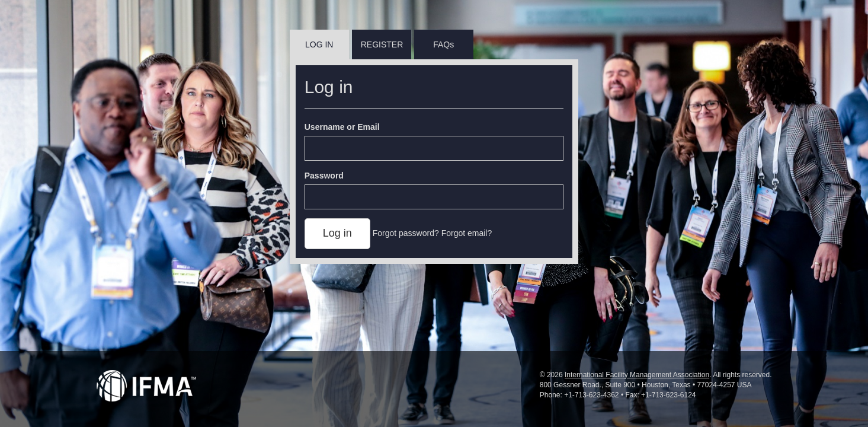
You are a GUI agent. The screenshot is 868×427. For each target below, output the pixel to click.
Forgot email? (467, 233)
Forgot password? (406, 233)
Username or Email (342, 127)
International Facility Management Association (637, 375)
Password (324, 176)
